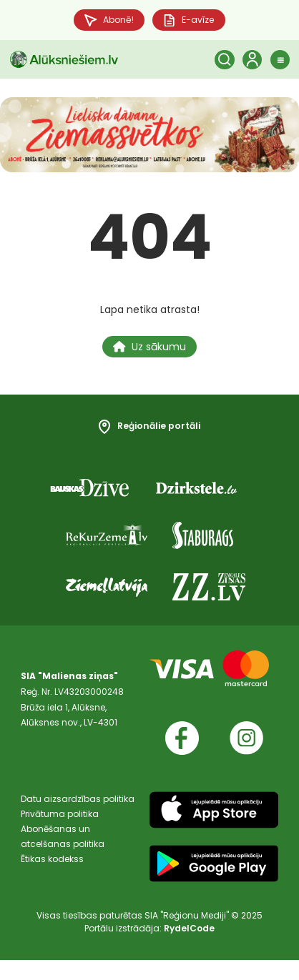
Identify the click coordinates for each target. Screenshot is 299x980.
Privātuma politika (60, 832)
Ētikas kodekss (52, 879)
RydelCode (189, 948)
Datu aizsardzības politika (78, 817)
